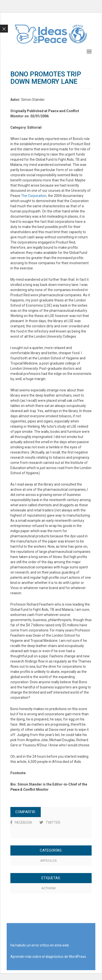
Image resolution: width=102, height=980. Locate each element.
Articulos (49, 861)
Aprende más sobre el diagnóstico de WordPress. (49, 957)
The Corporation (34, 196)
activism (49, 888)
